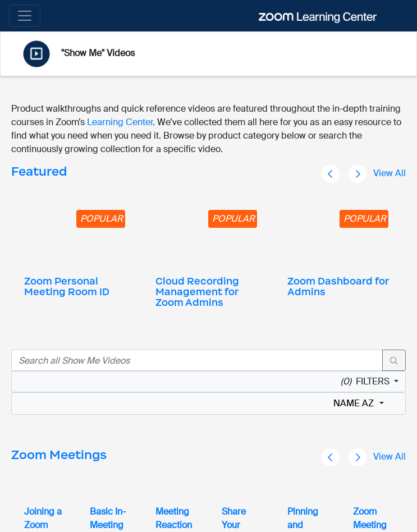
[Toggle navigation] (25, 16)
